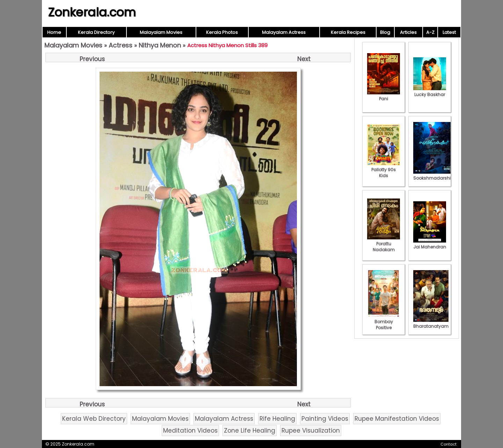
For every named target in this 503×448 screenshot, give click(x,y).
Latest (449, 32)
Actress (121, 45)
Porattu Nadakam (384, 244)
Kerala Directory (96, 32)
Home (54, 32)
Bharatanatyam (431, 323)
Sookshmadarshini (434, 175)
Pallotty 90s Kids (384, 170)
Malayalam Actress (284, 32)
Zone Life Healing (250, 431)
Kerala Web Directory (94, 419)
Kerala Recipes (348, 32)
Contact (449, 444)
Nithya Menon (160, 45)
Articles (408, 32)
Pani (384, 96)
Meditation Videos (190, 431)
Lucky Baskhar (430, 92)
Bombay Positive (384, 322)
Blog (385, 32)
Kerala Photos (222, 32)
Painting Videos (325, 419)
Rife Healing (277, 419)
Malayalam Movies (161, 32)
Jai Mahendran (430, 244)
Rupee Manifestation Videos (397, 419)
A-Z (430, 32)
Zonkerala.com (92, 12)
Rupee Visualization (311, 431)
